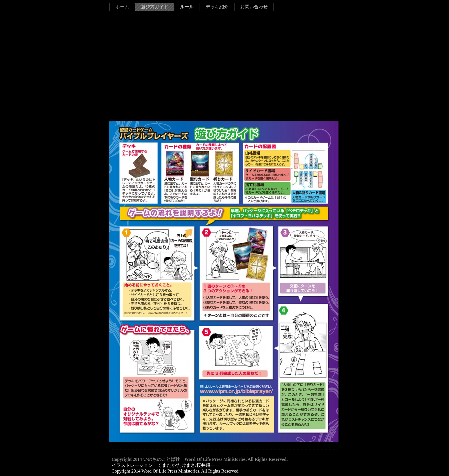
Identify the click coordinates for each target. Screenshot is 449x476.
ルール (187, 7)
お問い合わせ (254, 7)
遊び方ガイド (155, 7)
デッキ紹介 (217, 7)
